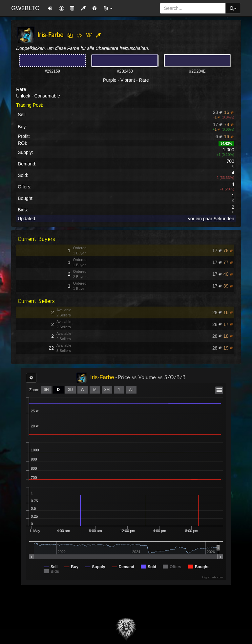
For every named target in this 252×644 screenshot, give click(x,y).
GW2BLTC (25, 8)
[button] (108, 8)
